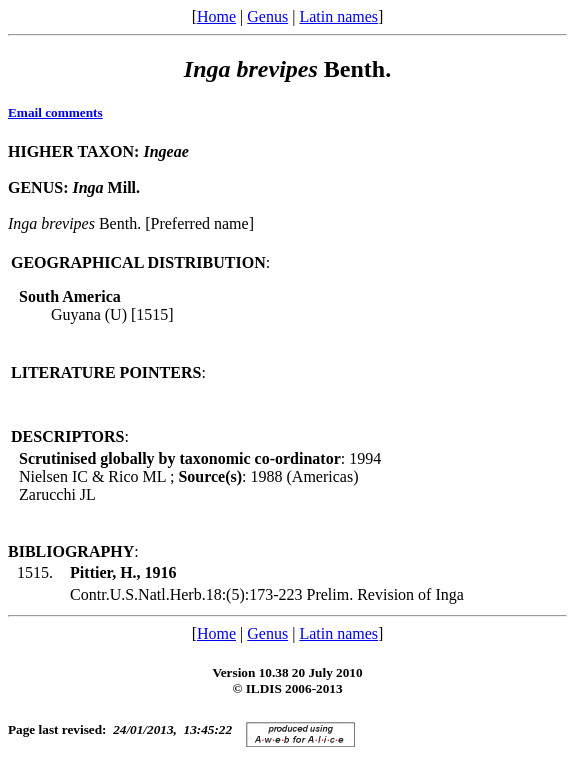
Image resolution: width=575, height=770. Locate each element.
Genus (267, 16)
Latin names (338, 16)
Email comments (55, 112)
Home (216, 16)
